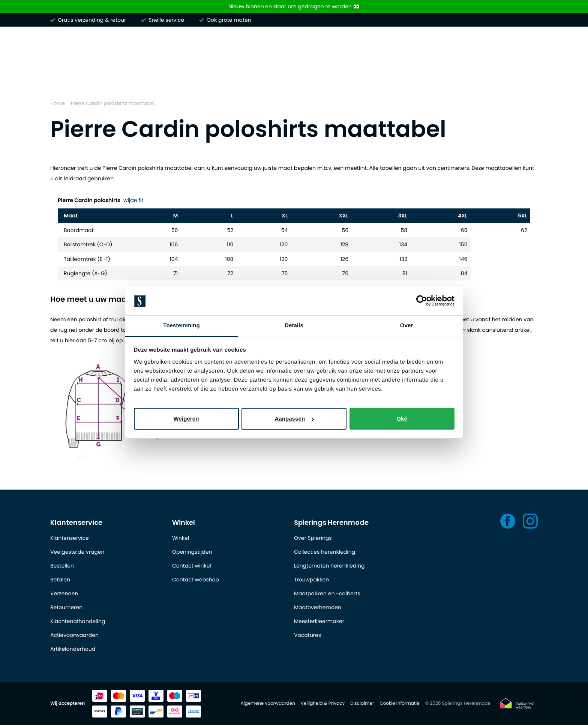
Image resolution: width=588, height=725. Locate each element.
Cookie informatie (399, 703)
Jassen (391, 78)
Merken (62, 78)
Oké (402, 419)
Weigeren (186, 419)
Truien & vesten (217, 78)
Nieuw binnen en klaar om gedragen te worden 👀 (294, 7)
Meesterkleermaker (319, 621)
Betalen (60, 580)
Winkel (184, 522)
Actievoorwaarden (74, 635)
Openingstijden (192, 552)
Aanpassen (294, 419)
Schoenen (471, 78)
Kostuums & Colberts (332, 78)
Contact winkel (192, 566)
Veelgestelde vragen (77, 552)
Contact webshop (196, 580)
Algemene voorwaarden (268, 703)
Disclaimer (362, 703)
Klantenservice (76, 522)
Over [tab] (407, 326)
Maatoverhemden (318, 607)
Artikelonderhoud (73, 649)
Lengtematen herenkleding (329, 566)
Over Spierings (313, 538)
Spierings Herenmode (331, 522)
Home (58, 103)
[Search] (435, 46)
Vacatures (307, 635)
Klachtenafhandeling (78, 621)
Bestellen (62, 566)
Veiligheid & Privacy (323, 703)
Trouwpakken (311, 580)
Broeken (270, 78)
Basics (429, 78)
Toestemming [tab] (181, 326)
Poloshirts (162, 78)
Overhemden (110, 78)
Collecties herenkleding (325, 552)
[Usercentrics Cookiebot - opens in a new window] (422, 301)
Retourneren (66, 607)
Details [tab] (294, 326)
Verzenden (64, 593)
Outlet (513, 78)
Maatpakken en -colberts (327, 593)
